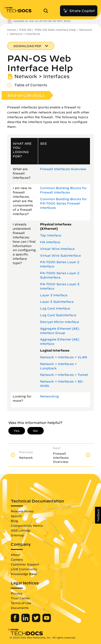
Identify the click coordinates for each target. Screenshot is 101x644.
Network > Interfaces (25, 34)
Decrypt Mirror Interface (59, 322)
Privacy (17, 593)
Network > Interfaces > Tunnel (64, 375)
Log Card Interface (55, 308)
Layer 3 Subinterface (57, 302)
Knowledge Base (24, 574)
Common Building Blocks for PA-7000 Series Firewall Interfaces (63, 203)
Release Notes (22, 511)
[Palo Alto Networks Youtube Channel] (47, 621)
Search (16, 516)
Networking (49, 396)
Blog (14, 521)
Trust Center (20, 598)
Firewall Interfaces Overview (63, 169)
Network (86, 30)
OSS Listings (21, 530)
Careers (17, 559)
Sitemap (17, 535)
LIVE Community (24, 569)
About (15, 555)
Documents (20, 608)
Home (12, 30)
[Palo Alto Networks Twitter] (37, 621)
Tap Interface (51, 235)
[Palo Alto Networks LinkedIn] (26, 621)
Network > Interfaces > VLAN (64, 357)
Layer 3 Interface (54, 295)
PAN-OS (25, 30)
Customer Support (25, 564)
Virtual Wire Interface (57, 249)
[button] (98, 515)
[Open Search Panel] (47, 11)
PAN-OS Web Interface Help (55, 30)
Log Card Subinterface (58, 315)
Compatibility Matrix (27, 526)
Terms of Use (21, 603)
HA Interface (50, 242)
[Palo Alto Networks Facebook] (15, 621)
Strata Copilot (79, 11)
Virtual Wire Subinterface (60, 256)
